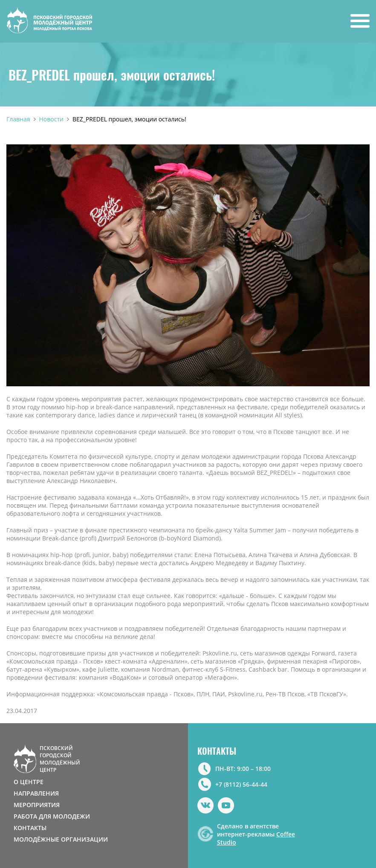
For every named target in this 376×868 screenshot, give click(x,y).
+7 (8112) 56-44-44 (241, 784)
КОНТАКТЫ (30, 828)
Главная (18, 119)
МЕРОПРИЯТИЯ (37, 805)
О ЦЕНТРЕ (29, 782)
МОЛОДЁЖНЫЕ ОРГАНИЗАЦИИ (61, 839)
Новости (51, 119)
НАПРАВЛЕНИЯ (36, 793)
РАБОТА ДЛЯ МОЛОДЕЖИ (52, 816)
